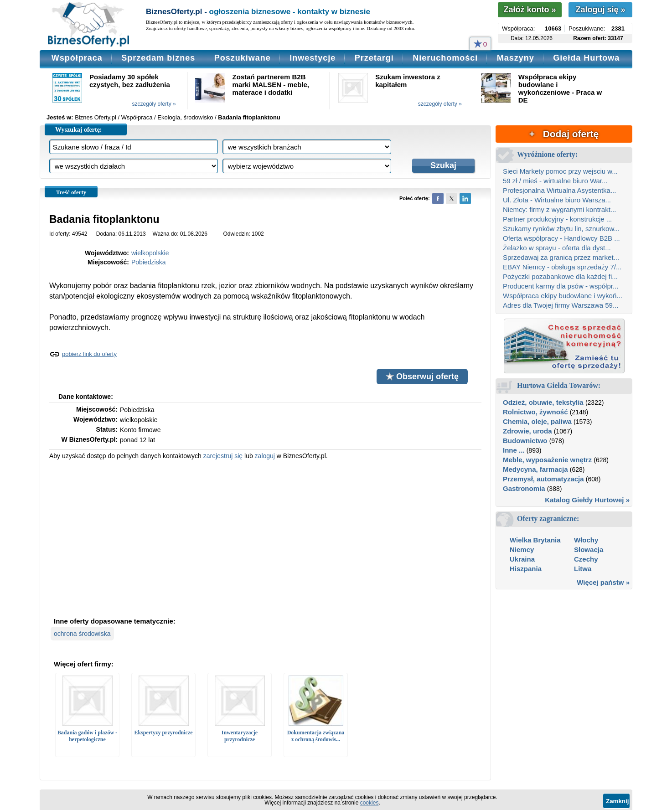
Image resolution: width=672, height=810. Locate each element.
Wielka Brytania (535, 540)
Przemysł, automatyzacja (543, 479)
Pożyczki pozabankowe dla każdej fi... (560, 276)
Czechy (586, 559)
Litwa (583, 569)
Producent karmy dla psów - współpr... (561, 286)
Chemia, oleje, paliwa (537, 421)
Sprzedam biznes (158, 58)
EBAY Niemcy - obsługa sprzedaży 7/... (562, 267)
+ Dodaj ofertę (564, 134)
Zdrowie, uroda (527, 431)
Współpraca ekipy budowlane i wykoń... (563, 296)
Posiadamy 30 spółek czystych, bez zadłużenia (130, 81)
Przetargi (374, 58)
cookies (370, 803)
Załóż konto (530, 10)
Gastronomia (524, 488)
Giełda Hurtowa (586, 58)
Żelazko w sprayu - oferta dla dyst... (557, 248)
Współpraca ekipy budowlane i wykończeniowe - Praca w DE (560, 88)
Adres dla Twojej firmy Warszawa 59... (561, 305)
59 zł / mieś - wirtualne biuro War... (555, 181)
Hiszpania (526, 569)
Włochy (586, 540)
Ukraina (522, 559)
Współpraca (77, 58)
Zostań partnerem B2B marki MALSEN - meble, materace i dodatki (271, 85)
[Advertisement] (265, 537)
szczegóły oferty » (154, 104)
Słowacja (589, 549)
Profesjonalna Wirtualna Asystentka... (559, 190)
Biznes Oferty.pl (96, 117)
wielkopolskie (150, 253)
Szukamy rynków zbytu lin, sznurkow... (561, 229)
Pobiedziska (149, 262)
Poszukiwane (243, 58)
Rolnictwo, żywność (535, 412)
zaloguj (265, 456)
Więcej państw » (603, 582)
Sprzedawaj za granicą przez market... (561, 257)
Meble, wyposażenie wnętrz (547, 460)
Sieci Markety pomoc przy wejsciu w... (560, 171)
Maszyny (516, 58)
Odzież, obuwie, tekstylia (543, 402)
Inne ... (514, 450)
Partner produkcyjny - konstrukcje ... (557, 219)
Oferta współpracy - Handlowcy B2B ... (561, 238)
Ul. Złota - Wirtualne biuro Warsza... (557, 200)
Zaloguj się (600, 10)
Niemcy (522, 549)
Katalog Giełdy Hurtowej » (587, 500)
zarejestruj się (223, 456)
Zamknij (617, 801)
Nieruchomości (445, 58)
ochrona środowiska (82, 634)
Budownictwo (525, 441)
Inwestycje (313, 58)
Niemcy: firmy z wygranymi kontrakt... (559, 209)
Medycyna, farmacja (535, 469)
